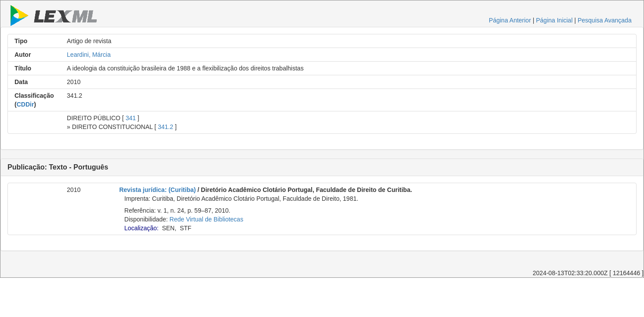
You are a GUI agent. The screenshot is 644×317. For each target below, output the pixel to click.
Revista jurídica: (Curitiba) (157, 190)
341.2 (166, 127)
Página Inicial (554, 20)
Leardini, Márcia (89, 55)
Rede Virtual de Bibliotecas (207, 219)
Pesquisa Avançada (605, 20)
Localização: (142, 228)
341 (131, 118)
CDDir (25, 104)
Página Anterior (510, 20)
